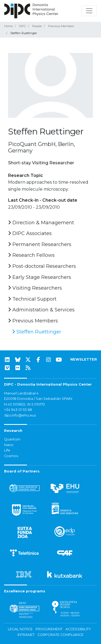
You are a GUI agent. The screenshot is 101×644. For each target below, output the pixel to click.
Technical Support (32, 299)
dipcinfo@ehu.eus (20, 415)
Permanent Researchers (40, 244)
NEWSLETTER (84, 359)
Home (8, 26)
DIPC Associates (30, 233)
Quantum (12, 439)
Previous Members (61, 26)
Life (7, 450)
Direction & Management (41, 223)
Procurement (49, 629)
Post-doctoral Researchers (42, 266)
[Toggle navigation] (89, 11)
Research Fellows (31, 255)
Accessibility (78, 629)
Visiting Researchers (35, 288)
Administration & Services (41, 310)
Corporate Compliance (60, 635)
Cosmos (11, 456)
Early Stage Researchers (40, 277)
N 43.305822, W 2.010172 (25, 404)
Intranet (26, 635)
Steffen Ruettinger (37, 332)
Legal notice (20, 629)
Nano (9, 445)
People (37, 26)
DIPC (22, 26)
